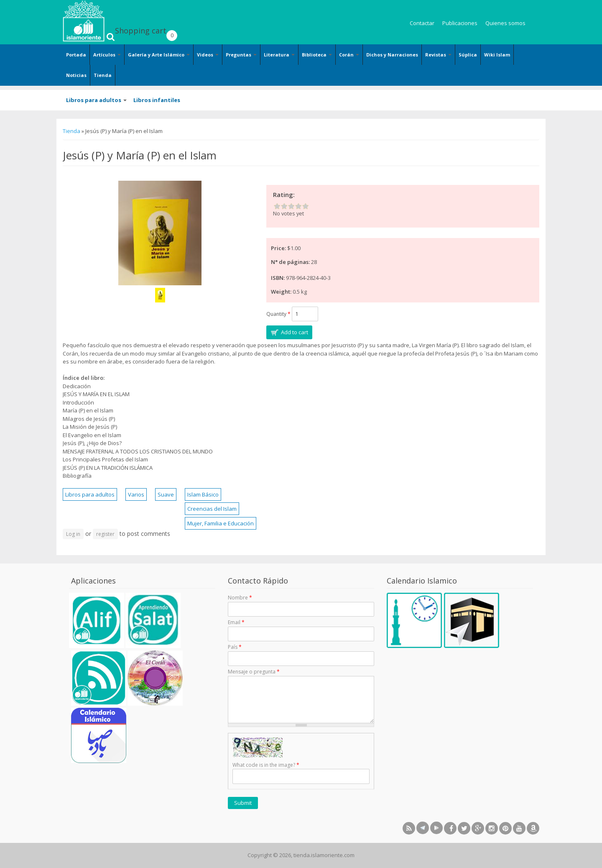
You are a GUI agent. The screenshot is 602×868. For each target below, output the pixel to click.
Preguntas (241, 55)
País (235, 647)
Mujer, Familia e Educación (221, 523)
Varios (136, 494)
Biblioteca (317, 55)
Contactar (422, 23)
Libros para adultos (96, 100)
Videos (208, 55)
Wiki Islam (497, 55)
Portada (76, 55)
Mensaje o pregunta (254, 672)
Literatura (279, 55)
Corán (349, 55)
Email (236, 622)
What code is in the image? (266, 765)
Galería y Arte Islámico (159, 55)
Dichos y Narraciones (392, 55)
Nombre (240, 598)
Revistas (438, 55)
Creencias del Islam (212, 509)
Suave (166, 494)
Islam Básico (203, 494)
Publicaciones (460, 23)
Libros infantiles (157, 100)
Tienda (103, 75)
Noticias (76, 75)
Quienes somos (505, 23)
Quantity (278, 314)
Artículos (107, 55)
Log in (73, 534)
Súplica (468, 55)
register (105, 534)
